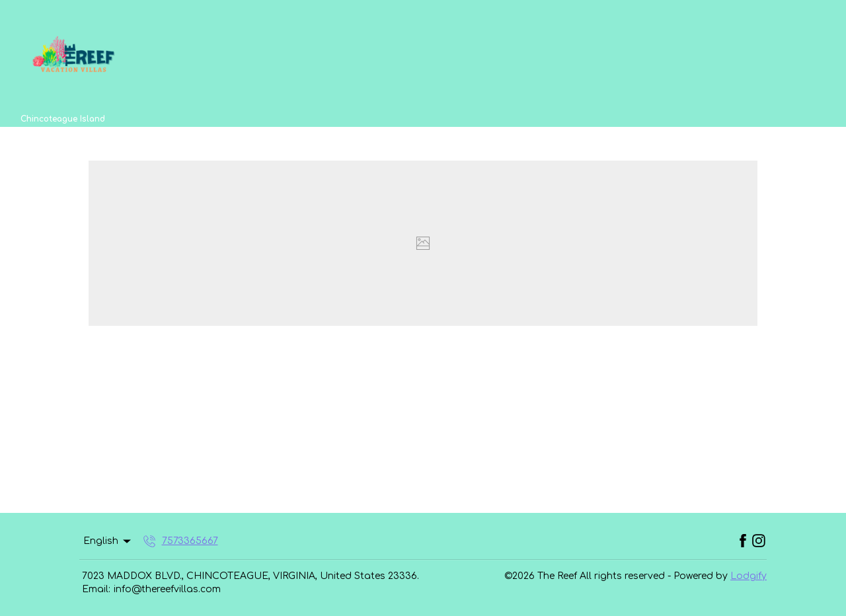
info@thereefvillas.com (167, 589)
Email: (96, 589)
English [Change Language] (108, 541)
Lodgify (749, 576)
